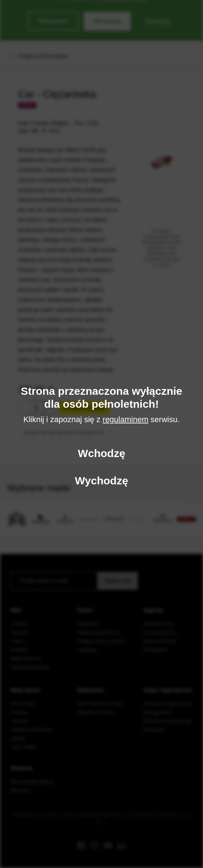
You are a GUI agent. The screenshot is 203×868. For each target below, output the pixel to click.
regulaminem (125, 419)
